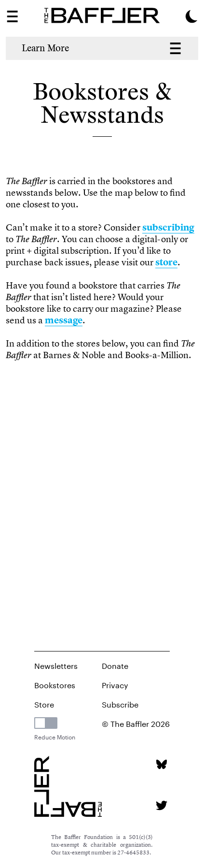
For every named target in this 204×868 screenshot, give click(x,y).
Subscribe (120, 703)
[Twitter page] (161, 805)
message (64, 320)
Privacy (115, 684)
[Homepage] (102, 15)
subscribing (168, 227)
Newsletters (56, 665)
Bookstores (55, 684)
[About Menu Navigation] (175, 48)
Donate (115, 665)
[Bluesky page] (161, 764)
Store (44, 703)
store (166, 262)
